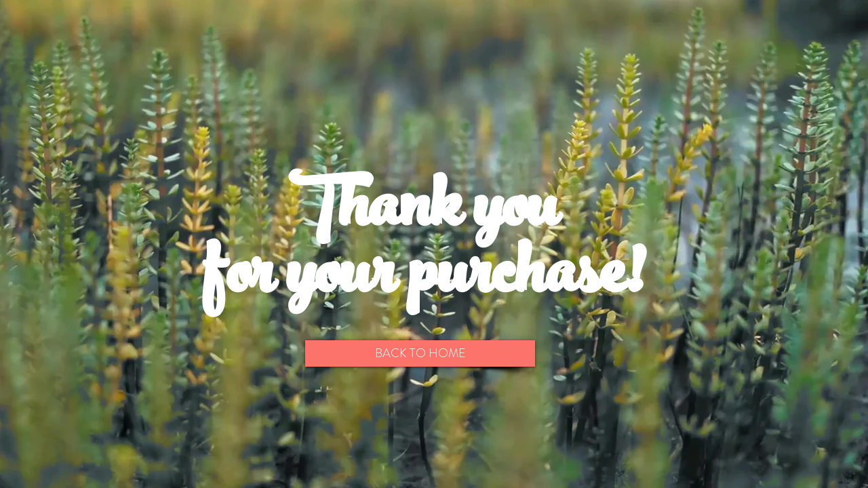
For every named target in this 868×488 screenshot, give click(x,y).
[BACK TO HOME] (420, 353)
